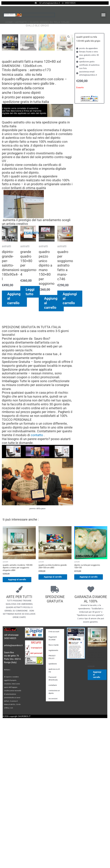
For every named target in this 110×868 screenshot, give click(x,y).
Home (9, 23)
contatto (37, 489)
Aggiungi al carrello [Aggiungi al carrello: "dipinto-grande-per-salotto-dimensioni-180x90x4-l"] (14, 352)
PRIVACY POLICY (52, 710)
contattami (53, 738)
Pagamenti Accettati (53, 691)
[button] (103, 15)
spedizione (53, 717)
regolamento (53, 703)
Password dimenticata (53, 732)
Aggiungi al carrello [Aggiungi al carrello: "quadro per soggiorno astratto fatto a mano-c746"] (70, 352)
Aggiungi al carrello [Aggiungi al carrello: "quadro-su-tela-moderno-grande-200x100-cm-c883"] (53, 630)
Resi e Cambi (54, 698)
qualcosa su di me (54, 723)
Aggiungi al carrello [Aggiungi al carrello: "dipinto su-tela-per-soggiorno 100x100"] (89, 630)
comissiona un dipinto (54, 745)
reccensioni (53, 752)
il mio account (54, 685)
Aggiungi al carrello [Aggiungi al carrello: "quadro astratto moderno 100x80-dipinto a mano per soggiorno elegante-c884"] (17, 633)
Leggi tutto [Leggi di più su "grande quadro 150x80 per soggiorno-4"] (30, 345)
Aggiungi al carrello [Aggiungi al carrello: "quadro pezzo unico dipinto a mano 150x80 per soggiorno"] (51, 357)
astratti (21, 23)
